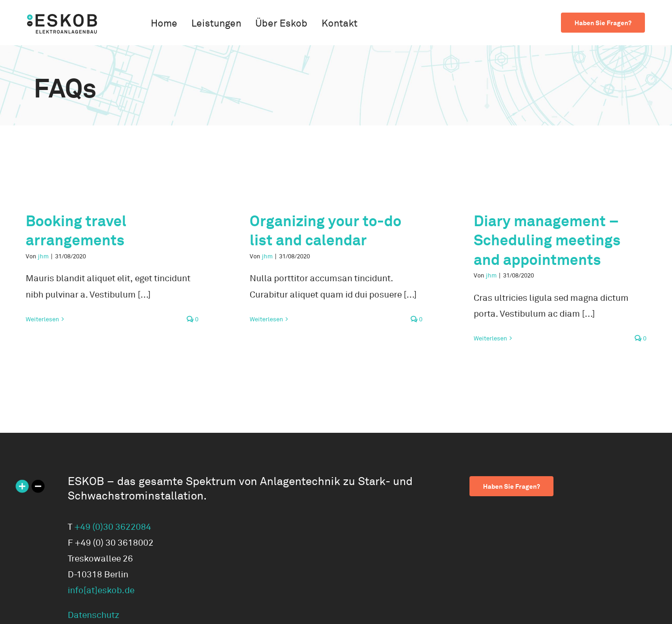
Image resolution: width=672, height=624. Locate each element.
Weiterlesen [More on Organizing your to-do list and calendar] (266, 319)
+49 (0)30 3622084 (113, 527)
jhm (43, 257)
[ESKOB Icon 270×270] (30, 474)
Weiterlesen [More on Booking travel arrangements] (42, 319)
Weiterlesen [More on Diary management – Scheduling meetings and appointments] (490, 339)
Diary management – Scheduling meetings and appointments (547, 240)
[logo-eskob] (62, 18)
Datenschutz (94, 615)
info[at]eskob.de (101, 590)
